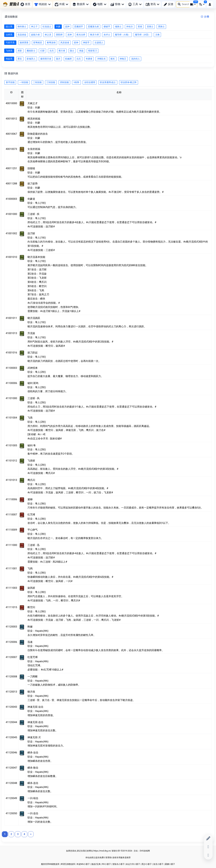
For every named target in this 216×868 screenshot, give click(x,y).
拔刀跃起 (33, 353)
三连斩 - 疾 (34, 214)
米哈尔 (130, 27)
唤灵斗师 (94, 35)
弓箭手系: (10, 43)
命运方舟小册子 (133, 864)
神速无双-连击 (35, 722)
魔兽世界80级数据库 (50, 864)
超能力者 (35, 35)
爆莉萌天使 (46, 59)
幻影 (43, 51)
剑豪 (58, 27)
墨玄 (20, 59)
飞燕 (30, 418)
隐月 (58, 59)
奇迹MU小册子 (83, 864)
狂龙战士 (47, 27)
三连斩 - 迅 (34, 545)
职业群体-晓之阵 (129, 82)
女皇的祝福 (34, 149)
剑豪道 (31, 199)
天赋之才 (33, 103)
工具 (135, 4)
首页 (25, 4)
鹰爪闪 (31, 480)
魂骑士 (118, 27)
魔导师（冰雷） (143, 35)
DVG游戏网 (145, 851)
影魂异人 (31, 59)
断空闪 (31, 607)
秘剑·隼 (32, 445)
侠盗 (81, 51)
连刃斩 (31, 233)
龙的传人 (136, 59)
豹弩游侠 (51, 43)
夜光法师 (81, 35)
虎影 (20, 51)
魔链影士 (31, 51)
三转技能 (51, 82)
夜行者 (62, 51)
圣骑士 (150, 27)
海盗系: (9, 59)
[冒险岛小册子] (17, 4)
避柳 (30, 499)
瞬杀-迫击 (33, 753)
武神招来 (33, 368)
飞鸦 (30, 568)
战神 (67, 27)
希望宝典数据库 (68, 864)
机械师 (68, 59)
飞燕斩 (31, 461)
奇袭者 (89, 59)
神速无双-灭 (34, 737)
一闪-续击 (33, 798)
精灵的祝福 (34, 119)
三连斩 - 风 (34, 398)
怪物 (117, 4)
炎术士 (107, 35)
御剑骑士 (22, 27)
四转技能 (64, 82)
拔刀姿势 (33, 184)
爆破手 (107, 27)
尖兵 (52, 51)
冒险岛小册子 (118, 864)
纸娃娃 (42, 4)
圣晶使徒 (22, 35)
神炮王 (123, 59)
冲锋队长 (101, 59)
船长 (113, 59)
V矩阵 (76, 82)
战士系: (9, 27)
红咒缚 (31, 515)
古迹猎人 (99, 43)
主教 (157, 35)
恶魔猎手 (79, 27)
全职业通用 (90, 82)
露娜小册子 (170, 864)
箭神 (76, 43)
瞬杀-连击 (33, 783)
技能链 (31, 168)
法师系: (9, 35)
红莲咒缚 (33, 657)
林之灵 (48, 35)
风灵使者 (65, 43)
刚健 (30, 627)
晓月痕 (31, 692)
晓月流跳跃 (34, 318)
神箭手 (86, 43)
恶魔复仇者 (93, 27)
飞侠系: (9, 51)
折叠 (205, 17)
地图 (99, 4)
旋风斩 (31, 588)
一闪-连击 (33, 813)
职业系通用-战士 (108, 82)
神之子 (34, 27)
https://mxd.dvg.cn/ (102, 851)
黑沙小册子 (147, 864)
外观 (61, 4)
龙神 (70, 35)
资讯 (152, 4)
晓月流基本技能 (36, 257)
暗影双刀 (93, 51)
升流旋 (31, 333)
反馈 (168, 4)
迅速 (30, 642)
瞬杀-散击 (33, 768)
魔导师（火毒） (123, 35)
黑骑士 (161, 27)
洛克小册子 (158, 864)
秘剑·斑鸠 (33, 383)
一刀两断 (33, 677)
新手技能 (10, 82)
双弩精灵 (38, 43)
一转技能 (24, 82)
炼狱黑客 (24, 43)
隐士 (72, 51)
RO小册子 (106, 864)
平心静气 (33, 530)
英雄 (140, 27)
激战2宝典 (96, 864)
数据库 (80, 4)
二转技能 (37, 82)
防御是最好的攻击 (38, 134)
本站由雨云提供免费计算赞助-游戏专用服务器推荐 (108, 858)
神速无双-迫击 (35, 707)
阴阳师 (59, 35)
